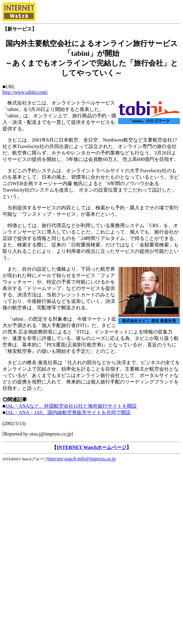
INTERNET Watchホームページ (91, 447)
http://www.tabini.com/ (25, 92)
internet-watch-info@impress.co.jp (82, 459)
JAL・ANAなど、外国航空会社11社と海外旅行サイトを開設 (71, 406)
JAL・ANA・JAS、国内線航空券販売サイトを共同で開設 (68, 412)
